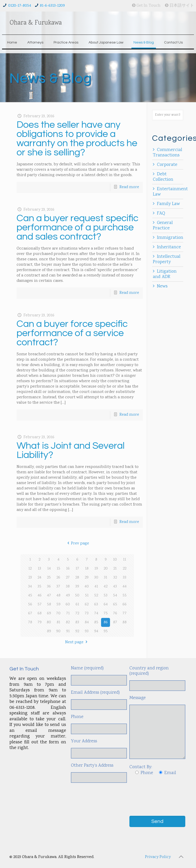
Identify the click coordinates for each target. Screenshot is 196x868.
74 (96, 613)
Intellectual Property (167, 259)
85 (96, 622)
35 (39, 587)
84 (87, 622)
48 (58, 596)
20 (106, 569)
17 (77, 569)
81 (58, 622)
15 (58, 569)
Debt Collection (163, 177)
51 (87, 596)
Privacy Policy (158, 857)
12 (30, 569)
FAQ (161, 213)
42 (106, 587)
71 (68, 613)
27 (68, 578)
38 (68, 587)
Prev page (77, 544)
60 (68, 604)
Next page (77, 642)
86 (106, 622)
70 (58, 613)
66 (125, 604)
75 (106, 613)
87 (115, 622)
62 (87, 604)
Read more (129, 187)
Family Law (168, 204)
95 (106, 631)
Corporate (167, 165)
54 (115, 596)
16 (68, 569)
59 (58, 604)
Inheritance (169, 247)
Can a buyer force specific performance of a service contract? (72, 333)
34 (30, 587)
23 (30, 578)
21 (115, 569)
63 (96, 604)
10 (115, 560)
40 (87, 587)
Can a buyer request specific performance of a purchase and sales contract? (77, 227)
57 (40, 604)
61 (77, 604)
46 (40, 596)
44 (125, 587)
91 (68, 631)
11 (125, 560)
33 (125, 578)
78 (30, 622)
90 (58, 631)
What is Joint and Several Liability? (71, 450)
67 (30, 613)
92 (77, 631)
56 (30, 604)
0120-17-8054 (20, 6)
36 (49, 587)
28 (77, 578)
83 (77, 622)
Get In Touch (146, 6)
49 (68, 596)
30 (96, 578)
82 (68, 622)
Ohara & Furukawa (36, 23)
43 (115, 587)
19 (96, 569)
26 (58, 578)
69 (49, 613)
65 (115, 604)
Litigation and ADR (165, 274)
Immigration (170, 238)
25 (49, 578)
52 (96, 596)
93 (87, 631)
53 (106, 596)
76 (115, 613)
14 (49, 569)
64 (106, 604)
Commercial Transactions (168, 153)
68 (40, 613)
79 (40, 622)
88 (125, 622)
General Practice (163, 226)
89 (49, 631)
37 (58, 587)
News (162, 286)
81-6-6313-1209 (52, 6)
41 (96, 587)
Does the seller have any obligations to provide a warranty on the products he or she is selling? (77, 139)
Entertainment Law (170, 192)
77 (125, 613)
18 (87, 569)
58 (49, 604)
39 (77, 587)
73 (87, 613)
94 (96, 631)
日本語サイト (179, 6)
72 (77, 613)
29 (87, 578)
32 (115, 578)
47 (49, 596)
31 (106, 578)
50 (77, 596)
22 (125, 569)
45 (30, 596)
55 (125, 596)
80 (49, 622)
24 (39, 578)
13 (39, 569)
